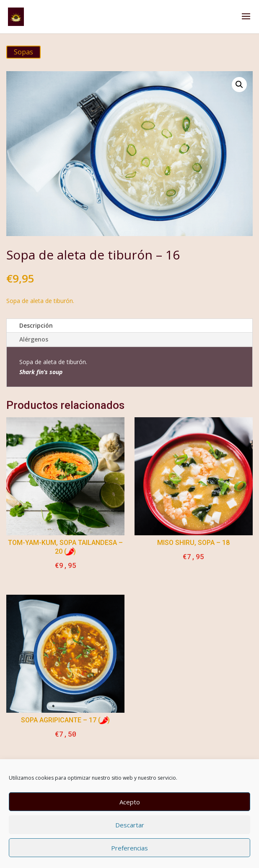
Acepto (130, 802)
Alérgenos (34, 339)
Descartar (130, 825)
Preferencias (129, 848)
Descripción (36, 325)
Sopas (23, 52)
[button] (239, 85)
